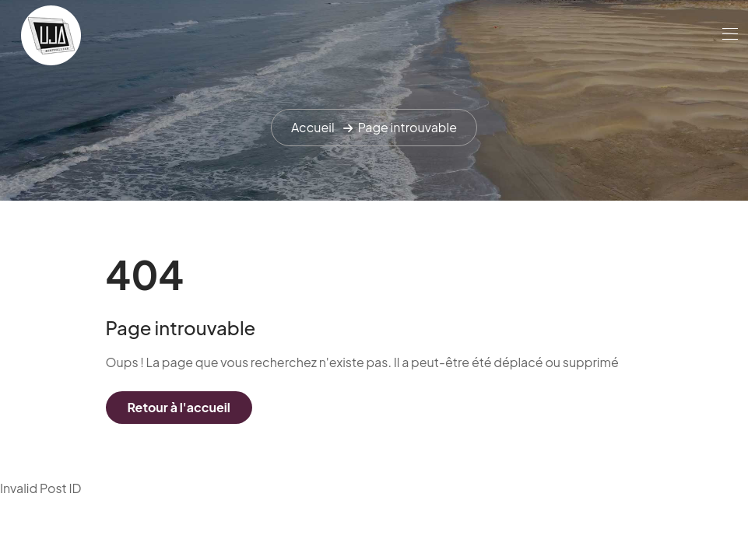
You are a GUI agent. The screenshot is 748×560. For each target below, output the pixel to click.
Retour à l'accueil (179, 407)
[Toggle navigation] (729, 33)
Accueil (313, 127)
